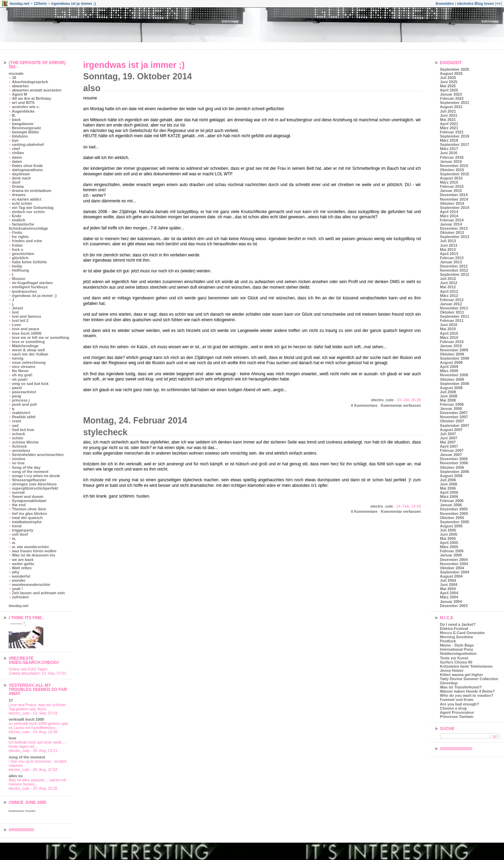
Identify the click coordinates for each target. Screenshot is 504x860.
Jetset (17, 308)
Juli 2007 (448, 434)
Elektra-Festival (454, 629)
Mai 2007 (448, 442)
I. (13, 274)
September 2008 (454, 384)
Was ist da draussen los (33, 555)
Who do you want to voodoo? (467, 695)
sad (15, 425)
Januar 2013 (451, 262)
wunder (19, 580)
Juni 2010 (449, 325)
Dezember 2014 (454, 195)
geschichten (23, 254)
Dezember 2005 (454, 509)
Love (16, 325)
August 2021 (451, 107)
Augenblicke (23, 111)
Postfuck (448, 641)
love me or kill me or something (40, 337)
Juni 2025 (449, 82)
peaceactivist (24, 392)
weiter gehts (23, 564)
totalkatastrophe (27, 522)
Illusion (19, 279)
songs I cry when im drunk (36, 476)
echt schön (22, 203)
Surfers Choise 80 (456, 662)
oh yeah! (20, 379)
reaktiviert (21, 413)
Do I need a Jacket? (458, 624)
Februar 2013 (452, 258)
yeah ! (17, 589)
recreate (16, 73)
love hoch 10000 (26, 333)
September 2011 (454, 316)
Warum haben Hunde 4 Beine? (467, 691)
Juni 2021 (449, 115)
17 (11, 700)
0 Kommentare (364, 405)
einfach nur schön (28, 212)
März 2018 (449, 140)
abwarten (20, 86)
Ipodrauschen (24, 291)
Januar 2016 (451, 161)
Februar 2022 (452, 98)
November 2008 (454, 375)
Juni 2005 (449, 534)
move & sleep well (28, 350)
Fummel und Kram (457, 700)
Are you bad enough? (459, 704)
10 (14, 78)
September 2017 (454, 144)
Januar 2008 (451, 409)
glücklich (20, 258)
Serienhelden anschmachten (38, 455)
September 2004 (454, 572)
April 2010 (449, 333)
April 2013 (449, 254)
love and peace (25, 329)
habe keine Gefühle (29, 262)
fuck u (17, 249)
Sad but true (23, 430)
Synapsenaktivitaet (29, 501)
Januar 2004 (451, 602)
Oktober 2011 (452, 312)
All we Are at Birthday (31, 98)
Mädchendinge (25, 346)
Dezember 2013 (454, 228)
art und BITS (23, 103)
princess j (21, 400)
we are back (23, 560)
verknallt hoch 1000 (26, 719)
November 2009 (454, 350)
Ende (16, 216)
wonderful (21, 576)
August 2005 (451, 526)
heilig (17, 266)
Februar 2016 (452, 157)
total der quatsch (27, 518)
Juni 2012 (449, 283)
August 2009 (451, 362)
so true (18, 463)
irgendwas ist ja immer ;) (74, 3)
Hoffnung (20, 270)
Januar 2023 (451, 94)
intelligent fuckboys (30, 287)
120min (40, 3)
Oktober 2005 (452, 518)
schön (17, 438)
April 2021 (449, 124)
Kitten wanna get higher (462, 675)
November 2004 (454, 564)
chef (16, 149)
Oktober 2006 (452, 467)
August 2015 (451, 178)
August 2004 (451, 576)
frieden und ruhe (27, 241)
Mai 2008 (448, 400)
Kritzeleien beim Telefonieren (466, 666)
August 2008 (451, 388)
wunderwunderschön (31, 585)
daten (17, 161)
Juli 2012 (448, 279)
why (15, 572)
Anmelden (445, 3)
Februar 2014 (452, 220)
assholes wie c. (26, 107)
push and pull (24, 404)
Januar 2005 (451, 555)
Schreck (19, 446)
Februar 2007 (452, 450)
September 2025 (454, 69)
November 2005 (454, 514)
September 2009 (454, 358)
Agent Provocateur (457, 712)
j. (13, 304)
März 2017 (449, 149)
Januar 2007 (451, 455)
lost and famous (26, 316)
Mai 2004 (448, 589)
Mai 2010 (448, 329)
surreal (18, 492)
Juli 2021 (448, 111)
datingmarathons (27, 170)
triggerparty (23, 530)
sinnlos (19, 459)
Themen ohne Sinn (29, 509)
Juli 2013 (448, 241)
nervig (17, 358)
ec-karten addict (26, 199)
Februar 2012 (452, 300)
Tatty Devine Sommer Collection (469, 679)
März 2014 (449, 216)
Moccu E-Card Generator (462, 633)
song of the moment (30, 472)
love (12, 738)
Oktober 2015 (452, 170)
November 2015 (454, 166)
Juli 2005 (448, 530)
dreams (19, 195)
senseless (21, 450)
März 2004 (449, 597)
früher (17, 245)
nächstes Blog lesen (475, 3)
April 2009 (449, 367)
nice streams (23, 367)
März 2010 (449, 337)
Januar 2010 (451, 346)
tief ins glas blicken (29, 514)
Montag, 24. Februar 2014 (135, 420)
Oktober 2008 (452, 379)
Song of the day (26, 467)
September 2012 (454, 274)
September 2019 (454, 136)
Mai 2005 (448, 538)
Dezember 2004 (454, 560)
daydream (21, 174)
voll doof (20, 534)
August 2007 (451, 430)
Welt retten (22, 568)
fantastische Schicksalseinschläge (28, 226)
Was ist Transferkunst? (461, 687)
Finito (17, 232)
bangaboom (23, 124)
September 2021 (454, 103)
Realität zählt (24, 417)
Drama (18, 186)
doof (16, 182)
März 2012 (449, 296)
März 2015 (449, 182)
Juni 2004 (449, 585)
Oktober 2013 (452, 232)
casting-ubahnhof (28, 144)
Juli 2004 (448, 580)
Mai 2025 (448, 86)
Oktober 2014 (452, 203)
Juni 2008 (449, 396)
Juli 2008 (448, 392)
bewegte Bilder (25, 132)
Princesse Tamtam (457, 717)
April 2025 (449, 90)
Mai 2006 (448, 488)
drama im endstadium (32, 191)
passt (17, 388)
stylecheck (105, 432)
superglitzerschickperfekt (35, 488)
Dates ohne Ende (27, 166)
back (16, 120)
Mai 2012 (448, 287)
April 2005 (449, 543)
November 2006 (454, 463)
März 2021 (449, 128)
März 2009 (449, 371)
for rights (20, 237)
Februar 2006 (452, 501)
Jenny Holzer (452, 670)
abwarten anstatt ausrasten (36, 90)
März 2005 (449, 547)
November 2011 (454, 308)
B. (14, 115)
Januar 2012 (451, 304)
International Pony (457, 649)
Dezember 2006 (454, 459)
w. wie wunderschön (30, 547)
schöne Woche (25, 442)
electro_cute (382, 400)
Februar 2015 (452, 186)
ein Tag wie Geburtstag (33, 208)
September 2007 (454, 425)
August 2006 (451, 476)
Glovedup (449, 683)
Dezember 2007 (454, 413)
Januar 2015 (451, 191)
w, (14, 538)
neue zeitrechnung (29, 362)
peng (16, 396)
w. (14, 543)
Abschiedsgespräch (30, 82)
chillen (18, 153)
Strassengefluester (29, 480)
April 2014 (449, 212)
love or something (28, 342)
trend (17, 526)
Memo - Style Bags (457, 645)
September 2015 (454, 174)
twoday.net (20, 3)
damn (17, 157)
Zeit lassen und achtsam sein (38, 593)
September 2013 (454, 237)
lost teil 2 (20, 321)
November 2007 (454, 417)
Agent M (19, 94)
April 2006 (449, 492)
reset (16, 421)
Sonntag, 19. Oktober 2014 (138, 76)
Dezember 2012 (454, 266)
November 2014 (454, 199)
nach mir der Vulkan (30, 354)
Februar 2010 (452, 342)
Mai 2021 (448, 120)
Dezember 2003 (454, 606)
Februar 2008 (452, 404)
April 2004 (449, 593)
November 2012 (454, 270)
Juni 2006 (449, 484)
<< (498, 3)
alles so (16, 776)
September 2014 (454, 208)
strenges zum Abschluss (34, 484)
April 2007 (449, 446)
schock (18, 434)
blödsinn (20, 136)
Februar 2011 (452, 321)
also (92, 88)
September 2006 (454, 472)
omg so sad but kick (30, 384)
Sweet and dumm (27, 497)
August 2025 (451, 73)
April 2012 (449, 291)
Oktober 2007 (452, 421)
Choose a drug (453, 708)
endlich (19, 220)
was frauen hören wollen (34, 551)
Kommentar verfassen (401, 405)
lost (15, 312)
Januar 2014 (451, 224)
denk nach (21, 178)
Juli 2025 (448, 78)
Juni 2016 (449, 153)
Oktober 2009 (452, 354)
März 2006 (449, 497)
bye (15, 140)
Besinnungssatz (26, 128)
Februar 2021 (452, 132)
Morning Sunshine (457, 637)
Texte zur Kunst (454, 658)
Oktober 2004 (452, 568)
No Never (20, 371)
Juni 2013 (449, 245)
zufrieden (20, 597)
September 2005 (454, 522)
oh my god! (22, 375)
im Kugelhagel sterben (32, 283)
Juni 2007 (449, 438)
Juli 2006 (448, 480)
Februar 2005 (452, 551)
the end (19, 505)
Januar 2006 (451, 505)
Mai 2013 (448, 249)
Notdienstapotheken (458, 653)
